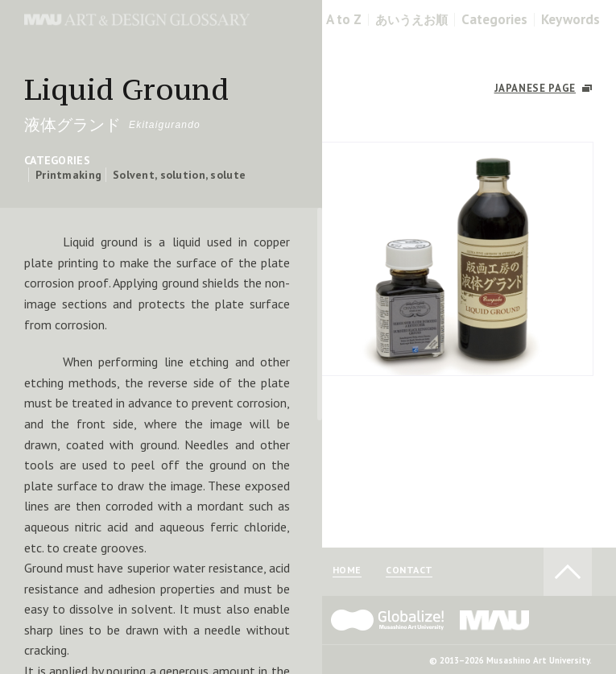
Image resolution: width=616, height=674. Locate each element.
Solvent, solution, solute (179, 175)
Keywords (571, 20)
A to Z (344, 20)
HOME (347, 571)
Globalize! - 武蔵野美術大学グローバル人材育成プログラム (387, 620)
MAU (495, 620)
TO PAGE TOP (568, 572)
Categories (494, 20)
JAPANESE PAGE (535, 88)
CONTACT (409, 571)
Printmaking (68, 175)
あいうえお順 (411, 20)
